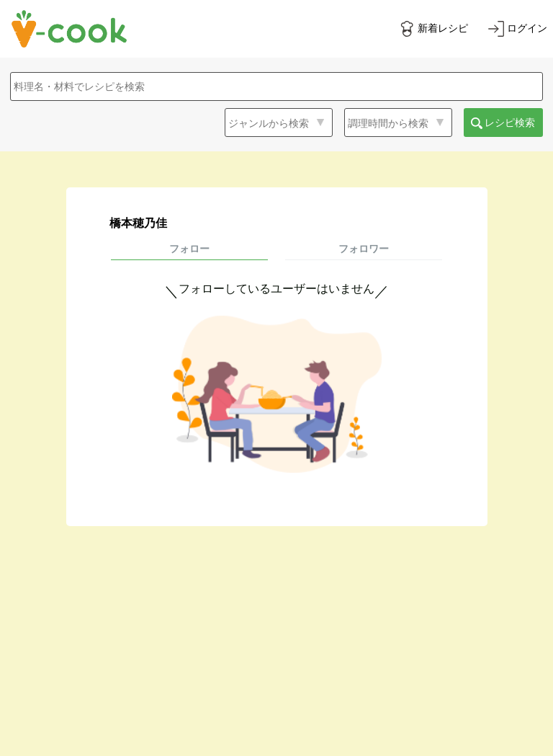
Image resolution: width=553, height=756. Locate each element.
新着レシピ (443, 28)
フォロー (189, 249)
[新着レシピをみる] (433, 29)
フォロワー (364, 249)
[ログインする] (518, 29)
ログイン (527, 28)
